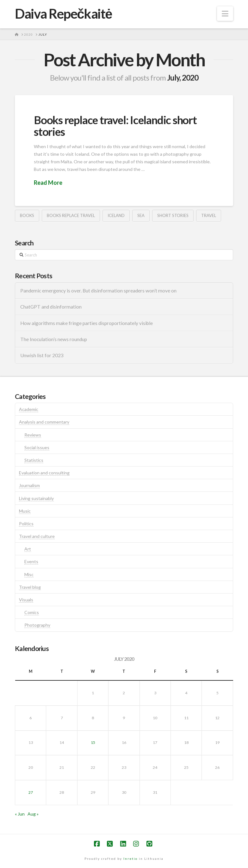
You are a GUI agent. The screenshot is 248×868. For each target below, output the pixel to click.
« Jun (20, 814)
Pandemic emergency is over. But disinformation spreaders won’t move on (98, 291)
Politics (26, 524)
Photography (37, 625)
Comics (32, 612)
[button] (225, 14)
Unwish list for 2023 (42, 355)
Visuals (26, 600)
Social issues (37, 447)
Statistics (34, 460)
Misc (29, 574)
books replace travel (71, 215)
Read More (48, 183)
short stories (173, 215)
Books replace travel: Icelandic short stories (115, 126)
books (27, 215)
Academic (29, 409)
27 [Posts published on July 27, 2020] (31, 792)
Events (31, 561)
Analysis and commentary (44, 422)
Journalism (29, 485)
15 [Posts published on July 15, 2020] (93, 742)
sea (141, 215)
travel (209, 215)
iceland (116, 215)
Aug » (33, 814)
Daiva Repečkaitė (63, 14)
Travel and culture (37, 536)
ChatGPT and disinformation (51, 307)
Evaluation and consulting (44, 473)
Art (28, 549)
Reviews (33, 435)
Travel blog (30, 587)
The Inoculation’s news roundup (54, 339)
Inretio (130, 859)
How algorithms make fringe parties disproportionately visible (87, 323)
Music (25, 511)
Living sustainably (36, 498)
